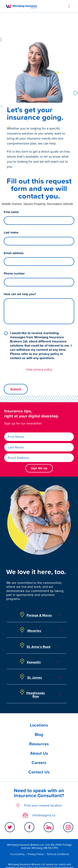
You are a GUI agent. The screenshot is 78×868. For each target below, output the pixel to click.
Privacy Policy (36, 830)
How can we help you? (20, 270)
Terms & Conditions (58, 830)
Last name (11, 208)
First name (11, 188)
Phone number (14, 249)
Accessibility (17, 830)
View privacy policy (39, 345)
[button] (69, 6)
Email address (14, 229)
